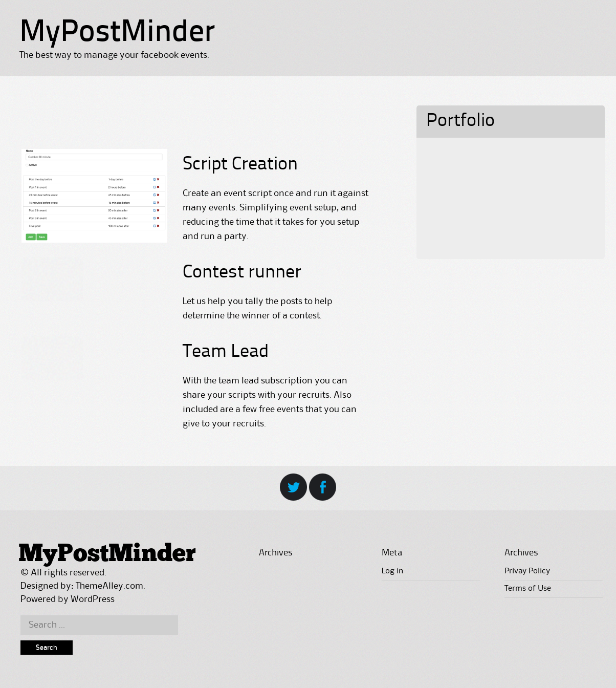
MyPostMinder (117, 33)
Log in (392, 571)
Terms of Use (528, 589)
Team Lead (226, 352)
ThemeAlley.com (109, 586)
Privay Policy (527, 571)
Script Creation (240, 165)
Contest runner (242, 273)
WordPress (93, 599)
